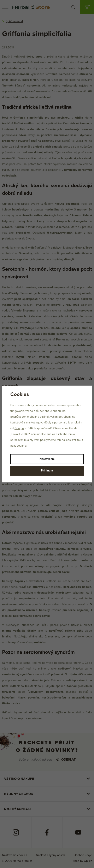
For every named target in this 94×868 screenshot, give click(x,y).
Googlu (19, 428)
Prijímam (47, 471)
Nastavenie (47, 459)
